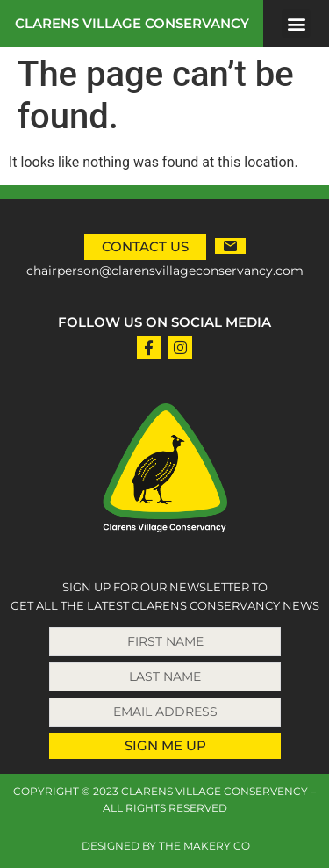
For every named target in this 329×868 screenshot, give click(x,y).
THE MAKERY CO (204, 846)
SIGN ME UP (165, 745)
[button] (296, 23)
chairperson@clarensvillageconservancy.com (165, 271)
